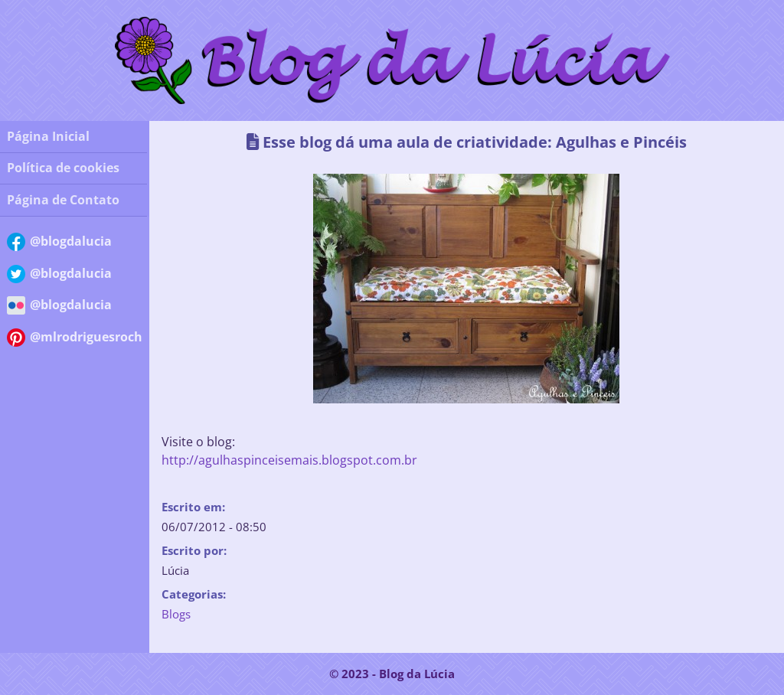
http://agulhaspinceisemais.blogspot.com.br (289, 460)
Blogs (176, 614)
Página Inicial (48, 136)
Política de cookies (63, 168)
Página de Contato (63, 200)
